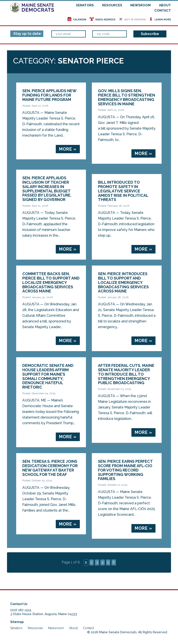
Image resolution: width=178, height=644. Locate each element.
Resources (112, 5)
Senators (85, 5)
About (165, 5)
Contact (163, 11)
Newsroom (140, 5)
